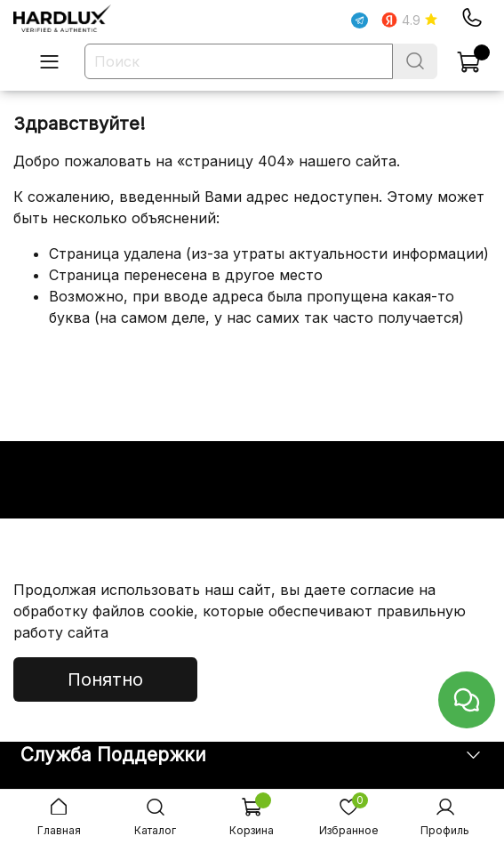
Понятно (105, 679)
